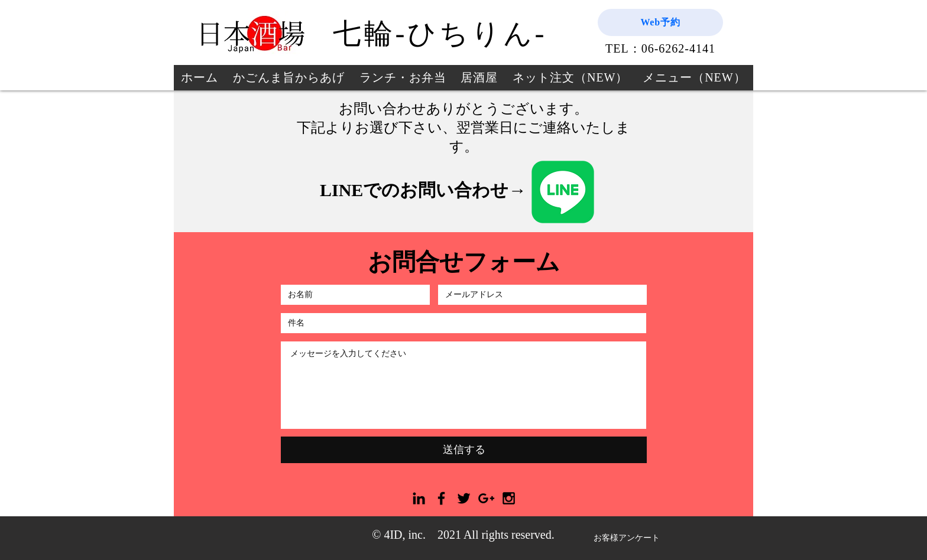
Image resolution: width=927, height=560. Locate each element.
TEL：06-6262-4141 (660, 48)
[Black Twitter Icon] (464, 498)
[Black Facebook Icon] (441, 498)
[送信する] (464, 450)
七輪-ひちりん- (440, 33)
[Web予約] (660, 22)
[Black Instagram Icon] (509, 498)
